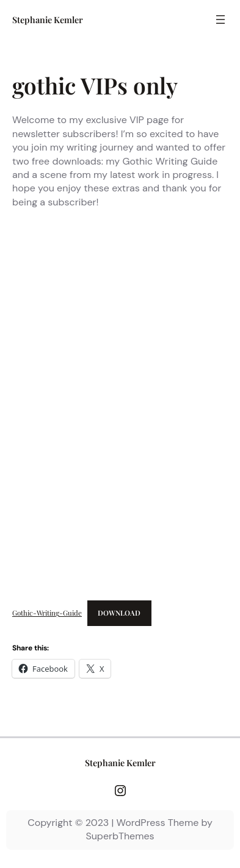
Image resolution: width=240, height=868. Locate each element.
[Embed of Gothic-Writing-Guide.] (120, 407)
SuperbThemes (120, 836)
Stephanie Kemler (48, 20)
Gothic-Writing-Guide (47, 613)
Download (119, 613)
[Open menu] (220, 20)
